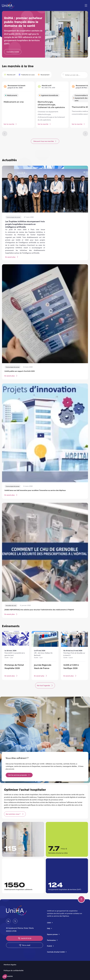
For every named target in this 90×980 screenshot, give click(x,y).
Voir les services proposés (18, 775)
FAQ (49, 928)
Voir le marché (9, 124)
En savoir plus (12, 257)
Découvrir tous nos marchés (44, 141)
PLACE (49, 946)
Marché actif (11, 75)
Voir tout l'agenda (45, 685)
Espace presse (52, 934)
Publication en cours (28, 75)
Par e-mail (25, 945)
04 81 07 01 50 (25, 938)
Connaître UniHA (13, 52)
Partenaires (51, 940)
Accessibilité (8, 976)
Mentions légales (10, 964)
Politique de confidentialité (14, 970)
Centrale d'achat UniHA (56, 952)
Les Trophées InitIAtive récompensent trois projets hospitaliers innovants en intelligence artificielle (25, 224)
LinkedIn (8, 921)
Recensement (45, 75)
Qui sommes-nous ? (13, 814)
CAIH (49, 923)
